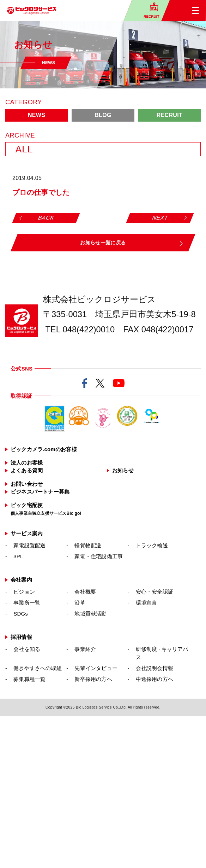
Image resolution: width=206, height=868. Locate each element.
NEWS (37, 115)
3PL (18, 556)
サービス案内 (27, 533)
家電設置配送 (29, 545)
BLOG (103, 115)
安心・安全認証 (154, 592)
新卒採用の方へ (93, 679)
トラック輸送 (152, 545)
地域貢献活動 (90, 614)
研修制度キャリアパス (162, 653)
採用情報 (21, 637)
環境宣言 (147, 603)
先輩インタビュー (96, 668)
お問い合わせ (27, 484)
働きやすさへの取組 (38, 668)
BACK (46, 218)
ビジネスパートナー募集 (40, 492)
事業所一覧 (27, 603)
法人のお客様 (27, 463)
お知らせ (123, 470)
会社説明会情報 (154, 668)
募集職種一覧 (29, 679)
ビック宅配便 (46, 509)
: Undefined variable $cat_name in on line (65, 178)
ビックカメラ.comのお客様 (44, 449)
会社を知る (27, 649)
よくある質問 (27, 470)
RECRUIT (169, 115)
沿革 (80, 603)
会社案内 (21, 580)
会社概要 (85, 592)
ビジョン (24, 592)
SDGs (21, 614)
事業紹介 (85, 649)
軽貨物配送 (88, 545)
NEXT (160, 218)
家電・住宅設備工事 (99, 556)
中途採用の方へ (154, 679)
